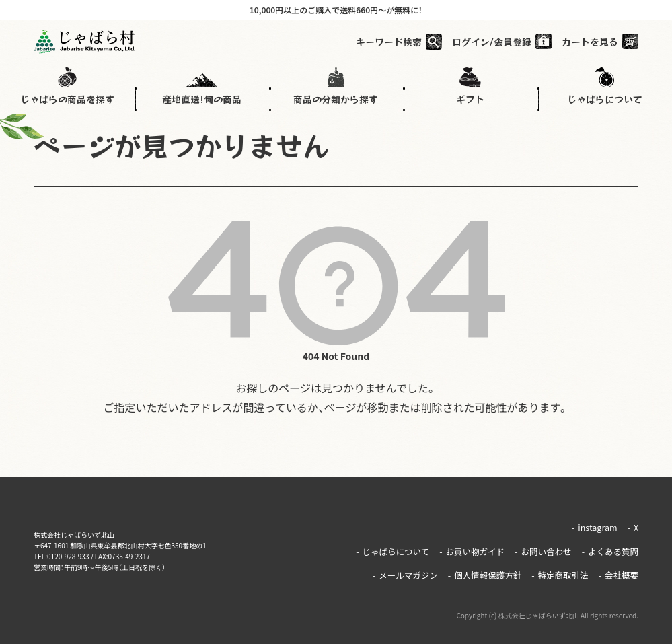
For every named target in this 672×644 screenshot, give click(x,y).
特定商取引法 (563, 561)
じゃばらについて (401, 543)
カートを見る (590, 44)
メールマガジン (413, 561)
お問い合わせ (547, 543)
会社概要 (619, 561)
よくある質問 (611, 543)
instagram (596, 525)
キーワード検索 (389, 44)
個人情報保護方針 (490, 561)
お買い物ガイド (478, 543)
